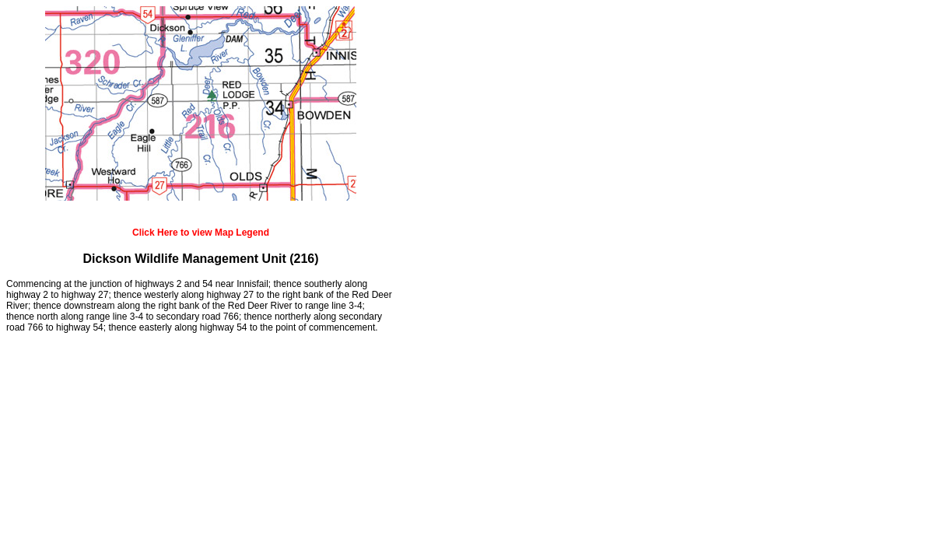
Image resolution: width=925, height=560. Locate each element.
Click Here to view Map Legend (201, 233)
